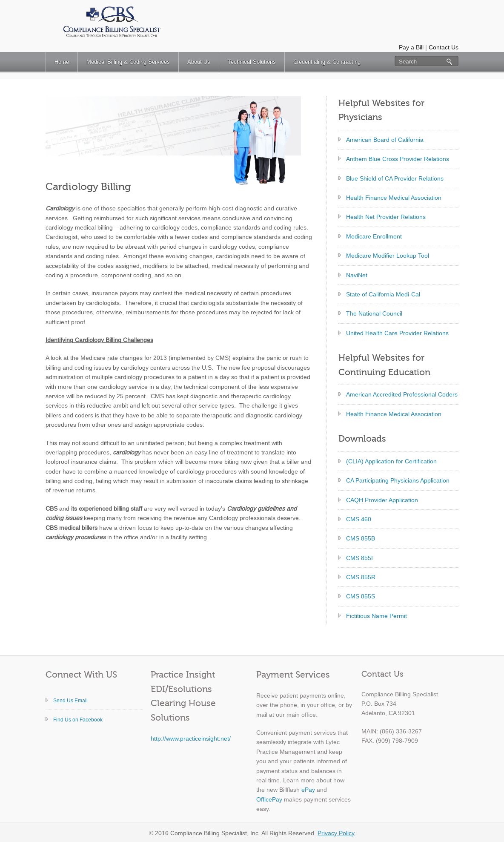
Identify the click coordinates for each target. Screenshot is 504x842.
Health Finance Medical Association (394, 198)
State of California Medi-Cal (383, 294)
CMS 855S (361, 596)
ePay (308, 790)
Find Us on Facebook (78, 720)
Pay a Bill (411, 47)
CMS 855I (359, 558)
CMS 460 (359, 519)
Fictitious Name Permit (377, 616)
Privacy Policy (336, 833)
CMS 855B (361, 538)
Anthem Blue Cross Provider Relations (398, 159)
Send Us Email (70, 701)
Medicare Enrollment (374, 236)
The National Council (374, 313)
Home (62, 62)
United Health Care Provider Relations (397, 333)
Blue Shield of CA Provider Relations (395, 178)
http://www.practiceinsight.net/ (191, 739)
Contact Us (444, 47)
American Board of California (385, 140)
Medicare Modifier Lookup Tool (388, 256)
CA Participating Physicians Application (398, 480)
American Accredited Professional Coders (402, 394)
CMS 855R (361, 577)
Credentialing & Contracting (327, 62)
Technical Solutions (252, 62)
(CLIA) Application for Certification (391, 461)
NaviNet (357, 275)
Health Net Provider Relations (386, 217)
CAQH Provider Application (382, 500)
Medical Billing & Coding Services (128, 62)
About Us (199, 62)
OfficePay (269, 799)
